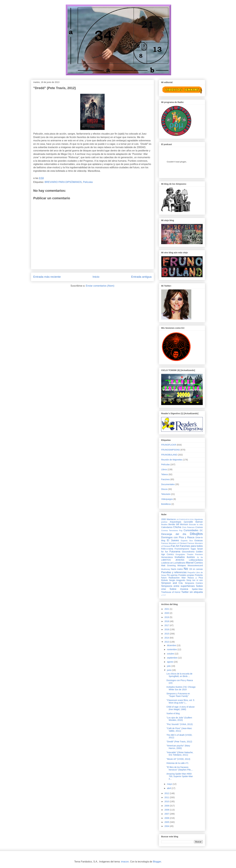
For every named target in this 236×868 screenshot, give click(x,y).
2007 (167, 814)
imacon (125, 862)
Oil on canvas (196, 569)
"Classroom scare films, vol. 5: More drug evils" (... (181, 701)
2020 (167, 613)
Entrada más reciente (47, 277)
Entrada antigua (141, 277)
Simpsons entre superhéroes (178, 586)
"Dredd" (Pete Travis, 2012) (179, 742)
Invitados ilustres (185, 557)
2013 (167, 642)
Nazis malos (177, 569)
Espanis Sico (187, 541)
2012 (167, 793)
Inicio (96, 277)
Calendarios (167, 527)
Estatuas (199, 540)
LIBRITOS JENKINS (173, 560)
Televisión (166, 494)
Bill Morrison (182, 524)
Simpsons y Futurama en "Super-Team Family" (178, 695)
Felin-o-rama (167, 549)
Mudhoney (166, 569)
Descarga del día (174, 534)
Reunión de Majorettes (172, 460)
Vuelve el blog (173, 713)
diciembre (172, 645)
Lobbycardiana (196, 560)
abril (169, 788)
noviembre (172, 649)
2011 (167, 797)
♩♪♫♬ (163, 595)
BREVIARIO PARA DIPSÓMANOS (63, 182)
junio (169, 670)
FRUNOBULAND (169, 455)
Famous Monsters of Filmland (174, 543)
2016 (167, 629)
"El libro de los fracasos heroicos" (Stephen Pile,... (180, 768)
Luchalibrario (179, 563)
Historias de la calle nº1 (177, 763)
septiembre (172, 658)
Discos (164, 489)
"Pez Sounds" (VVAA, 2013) (180, 724)
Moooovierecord (195, 565)
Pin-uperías (172, 575)
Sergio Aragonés (177, 580)
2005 (167, 822)
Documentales (168, 484)
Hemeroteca (167, 557)
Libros (164, 469)
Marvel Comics (194, 563)
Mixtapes (182, 565)
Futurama (175, 552)
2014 (167, 638)
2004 (167, 826)
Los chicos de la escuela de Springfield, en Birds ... (179, 675)
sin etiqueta (196, 592)
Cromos (199, 527)
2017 (167, 625)
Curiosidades (191, 530)
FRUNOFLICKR (169, 445)
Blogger (157, 862)
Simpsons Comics (194, 583)
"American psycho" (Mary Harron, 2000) (178, 747)
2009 (167, 806)
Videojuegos (167, 499)
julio (169, 666)
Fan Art (175, 546)
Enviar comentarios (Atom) (100, 286)
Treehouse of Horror (171, 592)
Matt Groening (168, 565)
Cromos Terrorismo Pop (172, 531)
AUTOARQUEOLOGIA (185, 519)
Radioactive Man (177, 578)
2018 (167, 621)
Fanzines (165, 479)
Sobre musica (179, 589)
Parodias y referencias (174, 572)
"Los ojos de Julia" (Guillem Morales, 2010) (179, 719)
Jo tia (200, 557)
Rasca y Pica (195, 578)
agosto (170, 662)
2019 (167, 617)
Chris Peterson (188, 527)
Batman (199, 522)
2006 (167, 818)
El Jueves (173, 540)
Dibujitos (196, 534)
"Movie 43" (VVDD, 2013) (178, 759)
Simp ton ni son (195, 580)
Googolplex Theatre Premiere (189, 554)
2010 (167, 801)
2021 (167, 609)
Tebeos (165, 474)
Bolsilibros (166, 504)
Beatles (164, 525)
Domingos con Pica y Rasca (178, 537)
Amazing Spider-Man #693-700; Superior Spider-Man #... (180, 776)
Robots (165, 580)
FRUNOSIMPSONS (171, 450)
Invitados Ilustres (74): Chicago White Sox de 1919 (181, 688)
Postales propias (186, 575)
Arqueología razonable (181, 522)
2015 (167, 634)
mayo (170, 784)
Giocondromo (188, 552)
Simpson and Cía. (172, 583)
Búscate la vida (196, 525)
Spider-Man (197, 589)
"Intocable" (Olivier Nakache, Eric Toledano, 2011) (180, 754)
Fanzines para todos (191, 546)
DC (201, 530)
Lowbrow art (167, 563)
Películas (88, 182)
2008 (167, 810)
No (186, 569)
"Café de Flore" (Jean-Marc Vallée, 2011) (179, 730)
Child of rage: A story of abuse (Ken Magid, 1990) (181, 708)
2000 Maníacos (168, 519)
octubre (171, 654)
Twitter (185, 592)
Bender (172, 524)
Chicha (177, 527)
